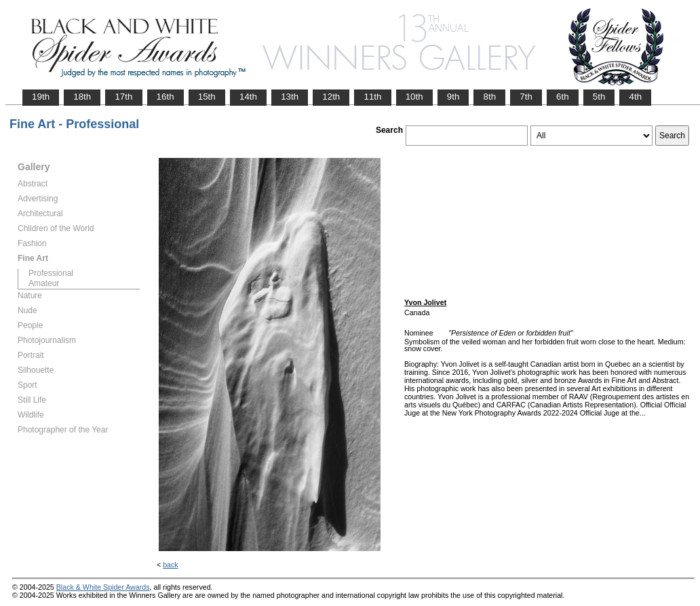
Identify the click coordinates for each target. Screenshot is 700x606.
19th (41, 97)
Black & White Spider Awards (103, 587)
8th (489, 97)
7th (526, 97)
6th (563, 97)
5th (599, 97)
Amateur (44, 283)
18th (82, 97)
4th (635, 97)
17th (123, 97)
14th (248, 97)
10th (414, 97)
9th (453, 97)
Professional (51, 273)
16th (166, 97)
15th (207, 97)
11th (372, 97)
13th (290, 97)
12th (331, 97)
